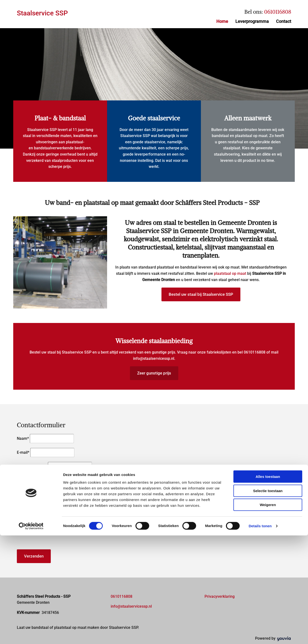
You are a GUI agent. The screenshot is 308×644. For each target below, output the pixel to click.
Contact (284, 21)
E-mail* (23, 452)
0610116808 (278, 12)
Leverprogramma (252, 21)
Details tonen (260, 634)
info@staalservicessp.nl (154, 358)
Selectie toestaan (268, 599)
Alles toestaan (268, 585)
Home (222, 21)
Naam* (23, 438)
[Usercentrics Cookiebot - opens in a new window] (31, 635)
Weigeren (268, 613)
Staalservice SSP (42, 13)
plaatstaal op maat (230, 273)
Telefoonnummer (32, 466)
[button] (201, 294)
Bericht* (24, 479)
